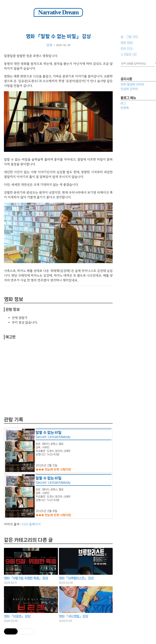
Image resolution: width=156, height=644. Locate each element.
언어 (127, 49)
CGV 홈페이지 (31, 524)
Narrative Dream (58, 12)
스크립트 (129, 54)
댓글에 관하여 (129, 89)
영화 (127, 43)
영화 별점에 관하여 (132, 84)
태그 (123, 103)
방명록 (125, 108)
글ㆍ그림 (129, 37)
